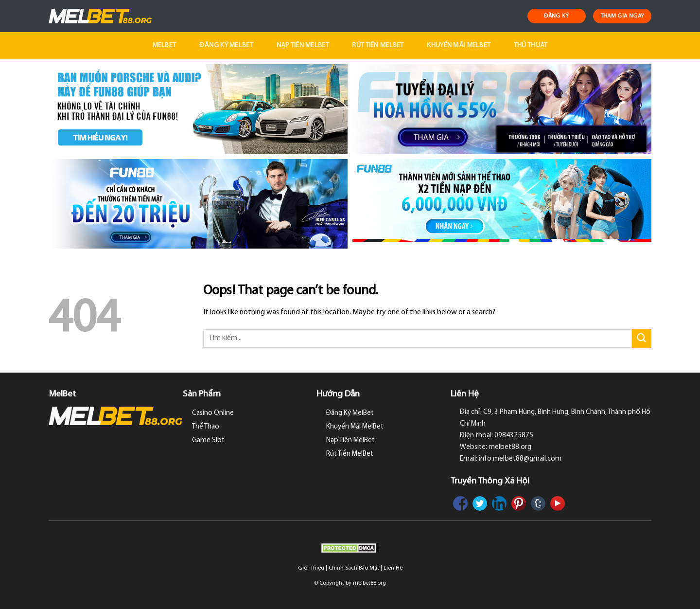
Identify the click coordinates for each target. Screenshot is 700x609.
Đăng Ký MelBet (226, 45)
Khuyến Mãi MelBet (459, 45)
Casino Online (213, 413)
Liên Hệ (393, 568)
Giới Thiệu (311, 568)
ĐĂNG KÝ (557, 16)
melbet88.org (369, 583)
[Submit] (642, 338)
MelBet (165, 45)
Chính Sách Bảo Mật (354, 568)
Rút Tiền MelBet (378, 45)
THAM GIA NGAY (622, 16)
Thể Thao (206, 427)
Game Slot (208, 440)
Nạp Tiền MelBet (303, 45)
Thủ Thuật (531, 45)
